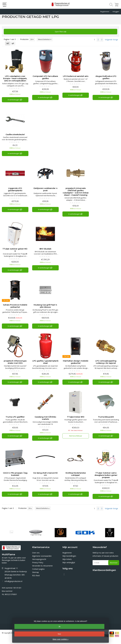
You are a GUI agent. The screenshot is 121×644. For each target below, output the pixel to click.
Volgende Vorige (111, 40)
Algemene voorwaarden (42, 556)
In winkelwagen (15, 100)
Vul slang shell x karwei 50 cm (45, 474)
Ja (59, 626)
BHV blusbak (45, 249)
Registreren (105, 12)
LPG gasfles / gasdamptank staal (45, 362)
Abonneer (114, 563)
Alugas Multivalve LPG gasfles (106, 77)
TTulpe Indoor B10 (76, 417)
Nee (59, 634)
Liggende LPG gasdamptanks (15, 189)
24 (32, 39)
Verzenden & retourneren (42, 566)
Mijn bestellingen (69, 556)
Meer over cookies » (60, 639)
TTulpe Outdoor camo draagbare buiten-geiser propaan (106, 475)
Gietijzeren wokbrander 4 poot (45, 189)
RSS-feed (36, 576)
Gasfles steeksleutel (15, 134)
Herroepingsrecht (39, 559)
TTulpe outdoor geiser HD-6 (15, 250)
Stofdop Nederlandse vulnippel (76, 474)
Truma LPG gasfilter (15, 417)
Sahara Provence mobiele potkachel (15, 306)
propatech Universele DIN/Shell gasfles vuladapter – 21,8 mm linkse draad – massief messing (76, 192)
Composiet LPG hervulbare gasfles (45, 77)
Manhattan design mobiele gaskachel (76, 362)
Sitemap (35, 572)
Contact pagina (38, 569)
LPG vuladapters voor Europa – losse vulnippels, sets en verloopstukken (15, 78)
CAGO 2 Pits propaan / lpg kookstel (15, 474)
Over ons (36, 553)
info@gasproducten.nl (13, 581)
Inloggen (116, 12)
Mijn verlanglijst (69, 562)
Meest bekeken (45, 39)
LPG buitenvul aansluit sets (76, 76)
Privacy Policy (38, 562)
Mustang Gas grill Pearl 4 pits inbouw (45, 306)
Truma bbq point (106, 417)
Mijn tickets (67, 559)
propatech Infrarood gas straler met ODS (15, 362)
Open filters (60, 32)
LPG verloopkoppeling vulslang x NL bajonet (106, 362)
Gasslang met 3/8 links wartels (45, 418)
